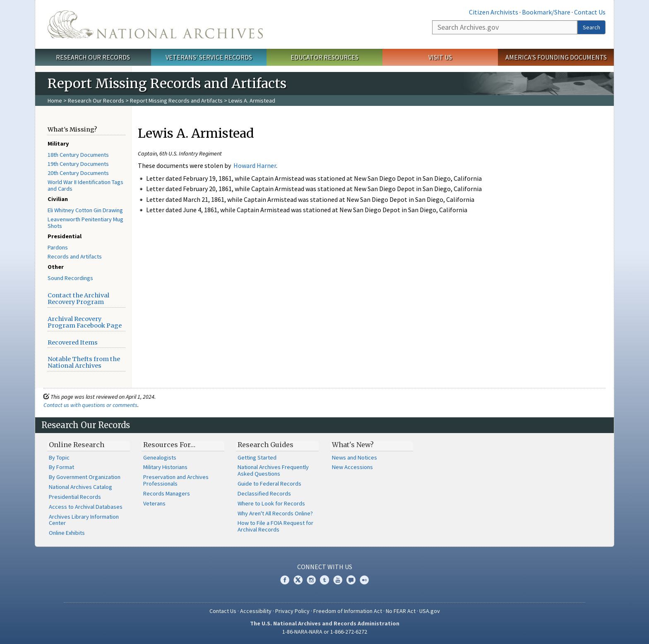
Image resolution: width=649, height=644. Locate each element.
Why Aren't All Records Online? (275, 513)
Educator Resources (324, 57)
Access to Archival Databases (86, 507)
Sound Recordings (70, 278)
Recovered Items (73, 342)
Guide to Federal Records (269, 484)
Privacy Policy (292, 611)
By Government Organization (85, 477)
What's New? (353, 445)
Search (591, 27)
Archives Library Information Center (84, 520)
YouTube (338, 580)
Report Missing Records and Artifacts (176, 101)
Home (55, 101)
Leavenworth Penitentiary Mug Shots (85, 223)
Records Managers (167, 493)
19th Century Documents (78, 164)
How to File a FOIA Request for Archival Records (275, 526)
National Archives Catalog (81, 487)
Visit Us (440, 57)
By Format (61, 467)
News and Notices (355, 457)
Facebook (285, 580)
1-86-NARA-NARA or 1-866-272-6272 (325, 632)
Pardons (58, 247)
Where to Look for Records (271, 503)
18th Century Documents (78, 155)
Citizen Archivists (494, 12)
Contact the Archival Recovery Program (78, 299)
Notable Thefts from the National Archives (84, 362)
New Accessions (352, 467)
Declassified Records (264, 493)
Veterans (154, 503)
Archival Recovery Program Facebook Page (85, 322)
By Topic (59, 457)
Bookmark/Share (546, 12)
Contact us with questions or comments (90, 405)
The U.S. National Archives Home (155, 24)
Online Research (77, 445)
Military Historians (165, 467)
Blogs (351, 580)
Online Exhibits (67, 533)
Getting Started (257, 457)
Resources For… (169, 445)
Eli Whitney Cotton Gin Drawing (85, 210)
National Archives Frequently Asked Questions (273, 470)
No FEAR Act (401, 611)
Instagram (311, 580)
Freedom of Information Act (348, 611)
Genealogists (160, 457)
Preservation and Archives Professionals (176, 480)
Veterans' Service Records (209, 57)
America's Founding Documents (556, 57)
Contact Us (590, 12)
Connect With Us (325, 567)
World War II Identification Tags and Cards (85, 185)
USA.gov (430, 611)
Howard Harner (255, 165)
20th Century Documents (78, 173)
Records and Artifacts (75, 256)
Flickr (364, 580)
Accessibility (256, 611)
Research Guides (266, 445)
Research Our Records (93, 57)
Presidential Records (75, 497)
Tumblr (324, 580)
